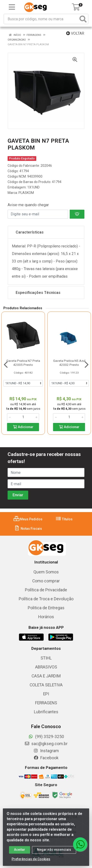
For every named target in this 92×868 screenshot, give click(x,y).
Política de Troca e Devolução (46, 599)
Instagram (46, 751)
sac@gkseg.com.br (46, 744)
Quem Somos (46, 572)
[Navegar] (6, 365)
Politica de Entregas (46, 608)
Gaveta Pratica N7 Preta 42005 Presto (23, 363)
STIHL (46, 658)
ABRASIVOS (46, 667)
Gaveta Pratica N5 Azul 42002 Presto (69, 363)
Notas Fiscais (28, 529)
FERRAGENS (46, 703)
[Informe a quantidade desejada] (23, 417)
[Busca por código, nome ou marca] (41, 19)
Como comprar (46, 581)
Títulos (64, 519)
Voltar (75, 33)
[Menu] (12, 7)
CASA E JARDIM (46, 676)
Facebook (46, 758)
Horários (46, 617)
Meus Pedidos (28, 519)
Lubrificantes (46, 712)
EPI (46, 694)
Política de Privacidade (46, 590)
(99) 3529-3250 (46, 737)
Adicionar (23, 427)
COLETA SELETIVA (46, 685)
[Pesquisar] (83, 19)
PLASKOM (26, 193)
